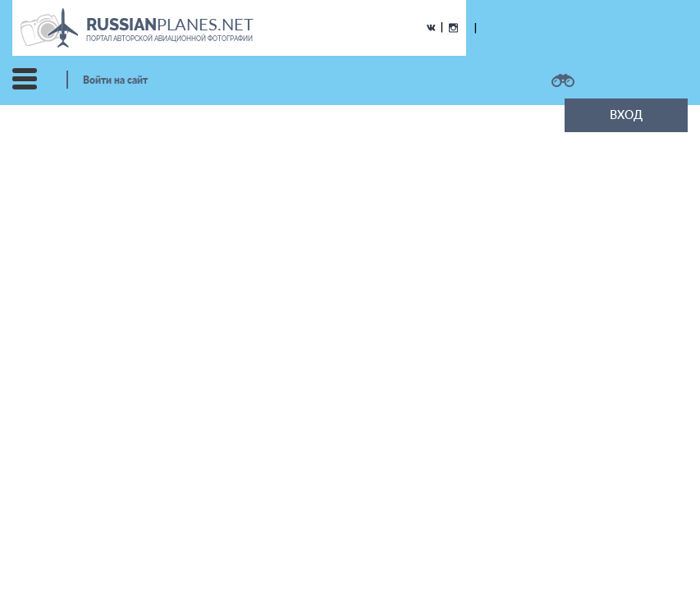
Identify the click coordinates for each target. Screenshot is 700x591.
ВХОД (626, 115)
